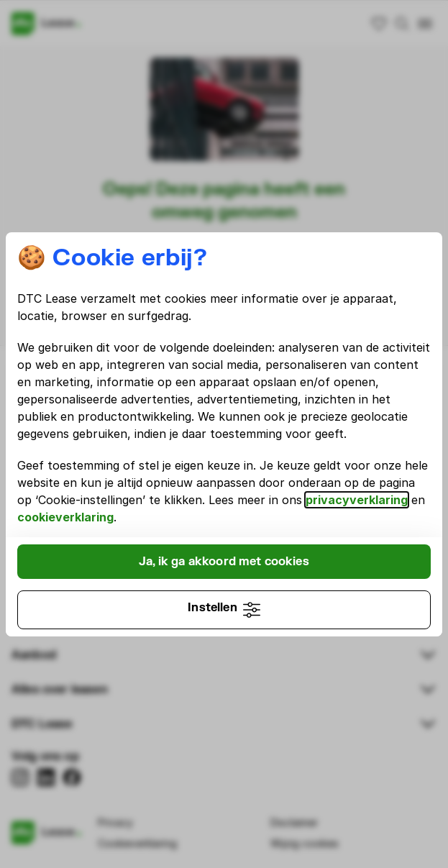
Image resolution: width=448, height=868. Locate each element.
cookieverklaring (65, 517)
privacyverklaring (357, 500)
